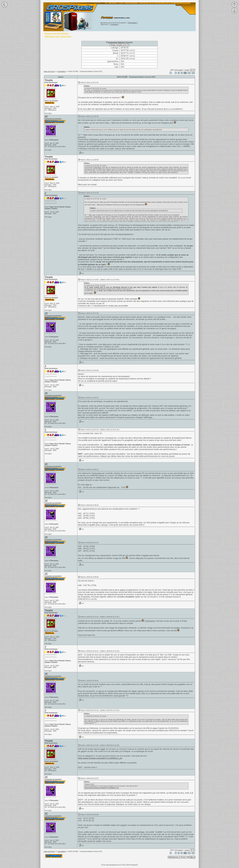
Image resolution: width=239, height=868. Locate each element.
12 (193, 73)
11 (189, 73)
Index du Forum (49, 71)
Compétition (62, 71)
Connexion (114, 24)
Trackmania (94, 139)
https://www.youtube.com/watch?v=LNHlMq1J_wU (100, 758)
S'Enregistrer (132, 23)
